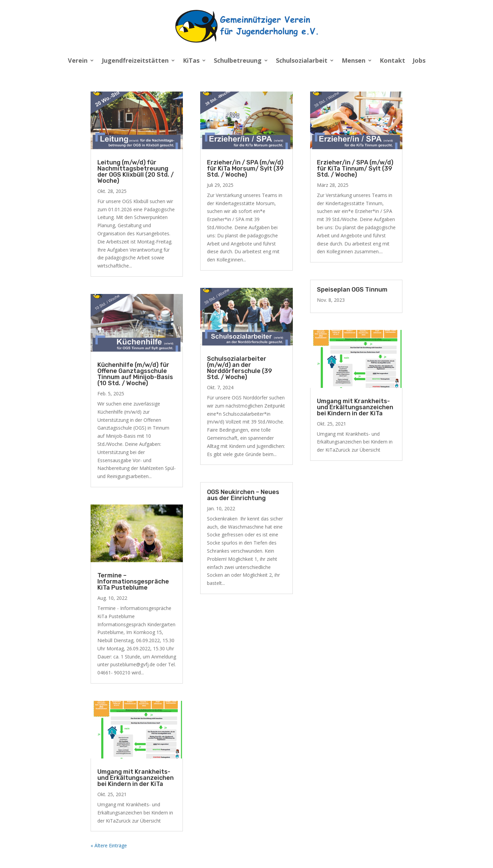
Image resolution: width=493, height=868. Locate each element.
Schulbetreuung (238, 61)
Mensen (354, 61)
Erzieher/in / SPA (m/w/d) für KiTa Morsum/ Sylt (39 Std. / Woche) (245, 169)
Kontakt (392, 61)
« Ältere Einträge (109, 845)
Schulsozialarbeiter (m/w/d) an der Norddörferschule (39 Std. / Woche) (240, 368)
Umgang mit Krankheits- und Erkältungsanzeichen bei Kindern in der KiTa (136, 778)
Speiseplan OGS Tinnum (352, 290)
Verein (78, 61)
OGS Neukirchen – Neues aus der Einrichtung (243, 495)
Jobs (419, 61)
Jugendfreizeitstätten (135, 61)
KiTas (191, 61)
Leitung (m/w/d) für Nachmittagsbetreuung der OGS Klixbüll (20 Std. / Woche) (136, 172)
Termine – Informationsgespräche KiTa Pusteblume (133, 581)
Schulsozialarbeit (302, 61)
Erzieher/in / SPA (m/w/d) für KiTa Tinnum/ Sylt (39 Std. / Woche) (355, 169)
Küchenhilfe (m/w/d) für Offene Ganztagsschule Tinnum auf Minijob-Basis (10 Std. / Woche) (135, 374)
